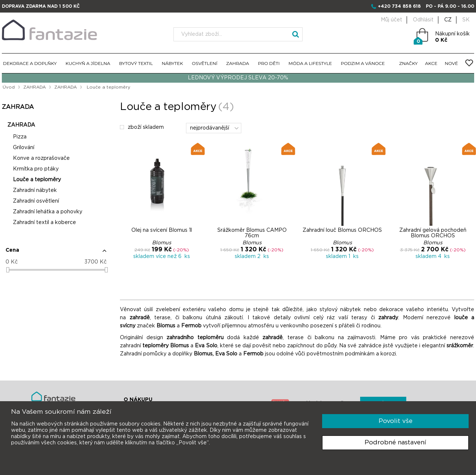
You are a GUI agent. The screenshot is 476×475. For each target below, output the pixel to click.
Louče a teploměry (37, 180)
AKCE (431, 63)
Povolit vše (396, 421)
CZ (448, 20)
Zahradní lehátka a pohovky (48, 212)
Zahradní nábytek (35, 190)
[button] (56, 253)
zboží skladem (142, 127)
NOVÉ (451, 63)
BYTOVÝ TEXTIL (136, 63)
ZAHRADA (238, 63)
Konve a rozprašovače (41, 158)
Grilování (24, 148)
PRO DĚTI (269, 63)
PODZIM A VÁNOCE (363, 63)
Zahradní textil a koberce (44, 223)
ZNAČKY (408, 63)
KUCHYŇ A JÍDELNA (88, 63)
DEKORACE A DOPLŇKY (30, 63)
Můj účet (392, 20)
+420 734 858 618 (399, 6)
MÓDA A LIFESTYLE (310, 63)
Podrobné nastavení (395, 442)
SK (466, 20)
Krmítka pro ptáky (36, 169)
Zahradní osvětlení (36, 201)
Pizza (20, 137)
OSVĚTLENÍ (205, 63)
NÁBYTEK (172, 63)
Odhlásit (423, 20)
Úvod (9, 87)
